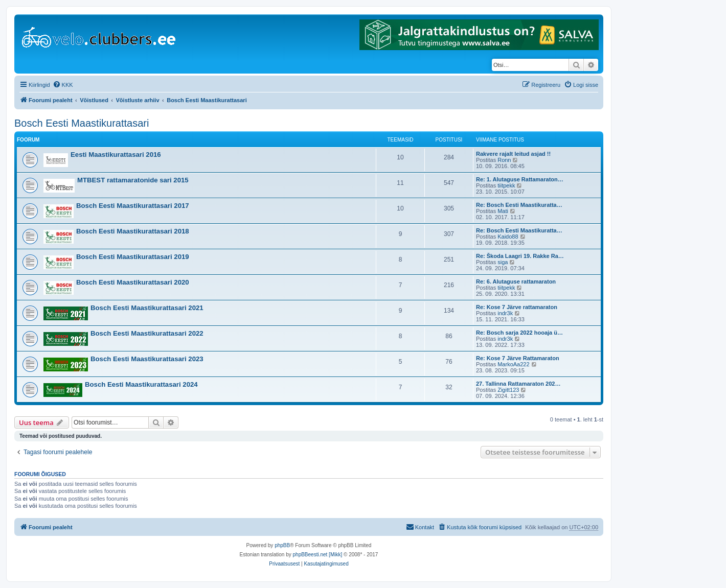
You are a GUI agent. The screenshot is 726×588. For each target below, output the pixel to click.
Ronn (504, 160)
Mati (503, 211)
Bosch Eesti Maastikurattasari (82, 123)
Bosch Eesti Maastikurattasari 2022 (147, 333)
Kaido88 (508, 237)
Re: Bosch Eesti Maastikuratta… (519, 205)
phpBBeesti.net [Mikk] (318, 555)
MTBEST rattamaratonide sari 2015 (133, 180)
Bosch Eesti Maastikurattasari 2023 (147, 359)
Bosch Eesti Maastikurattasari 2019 (133, 257)
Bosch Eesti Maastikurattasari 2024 (141, 384)
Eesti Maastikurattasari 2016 (116, 155)
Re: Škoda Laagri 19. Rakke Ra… (520, 256)
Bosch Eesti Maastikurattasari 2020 (133, 282)
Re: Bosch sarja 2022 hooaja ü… (519, 333)
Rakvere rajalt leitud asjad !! (513, 154)
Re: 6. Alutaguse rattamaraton (516, 281)
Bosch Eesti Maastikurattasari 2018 (133, 231)
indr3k (505, 313)
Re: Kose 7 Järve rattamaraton (517, 307)
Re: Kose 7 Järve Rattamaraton (518, 358)
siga (503, 262)
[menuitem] (63, 85)
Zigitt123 (508, 390)
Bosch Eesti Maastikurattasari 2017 (133, 206)
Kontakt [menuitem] (420, 527)
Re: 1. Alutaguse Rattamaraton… (520, 179)
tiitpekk (506, 185)
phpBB (282, 545)
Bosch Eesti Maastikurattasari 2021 (147, 308)
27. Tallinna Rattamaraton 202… (518, 384)
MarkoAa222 (513, 364)
